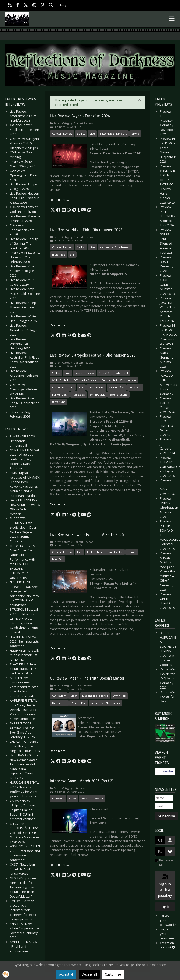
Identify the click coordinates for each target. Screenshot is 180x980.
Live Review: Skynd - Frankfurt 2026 (80, 116)
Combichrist (96, 387)
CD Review (59, 696)
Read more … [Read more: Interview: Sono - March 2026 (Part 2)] (59, 865)
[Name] (164, 798)
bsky (63, 5)
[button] (53, 210)
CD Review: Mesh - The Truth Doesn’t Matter (87, 678)
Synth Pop (119, 696)
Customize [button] (113, 974)
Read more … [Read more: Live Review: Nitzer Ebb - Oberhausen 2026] (59, 325)
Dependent (59, 703)
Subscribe (166, 816)
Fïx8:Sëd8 (79, 395)
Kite (81, 387)
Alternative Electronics (106, 703)
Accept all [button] (66, 974)
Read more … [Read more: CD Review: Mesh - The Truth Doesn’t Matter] (59, 751)
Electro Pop (79, 703)
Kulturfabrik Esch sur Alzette (105, 552)
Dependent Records (95, 696)
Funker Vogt (60, 395)
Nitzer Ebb (59, 254)
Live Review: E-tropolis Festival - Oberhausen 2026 (93, 355)
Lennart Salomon (92, 798)
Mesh (74, 696)
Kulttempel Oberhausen (115, 247)
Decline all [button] (89, 974)
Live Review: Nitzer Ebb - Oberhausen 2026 (86, 230)
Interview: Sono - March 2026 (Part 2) (82, 781)
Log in (165, 907)
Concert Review (62, 133)
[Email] (164, 806)
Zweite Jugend (118, 395)
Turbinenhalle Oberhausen (119, 380)
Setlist (81, 133)
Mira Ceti (58, 559)
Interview (58, 798)
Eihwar (132, 552)
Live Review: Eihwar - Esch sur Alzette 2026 (87, 535)
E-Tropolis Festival (85, 380)
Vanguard (135, 387)
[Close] (140, 100)
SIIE (72, 254)
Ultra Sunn (59, 402)
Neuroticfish (117, 387)
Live (92, 133)
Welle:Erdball (60, 380)
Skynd (135, 133)
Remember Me (167, 863)
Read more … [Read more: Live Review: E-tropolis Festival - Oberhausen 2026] (59, 504)
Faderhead (121, 373)
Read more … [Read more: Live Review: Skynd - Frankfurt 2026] (59, 200)
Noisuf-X (104, 373)
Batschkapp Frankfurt (113, 133)
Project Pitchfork (63, 387)
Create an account (167, 945)
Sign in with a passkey (165, 886)
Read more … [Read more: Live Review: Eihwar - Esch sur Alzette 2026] (59, 648)
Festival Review (84, 373)
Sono (72, 798)
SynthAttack (97, 395)
